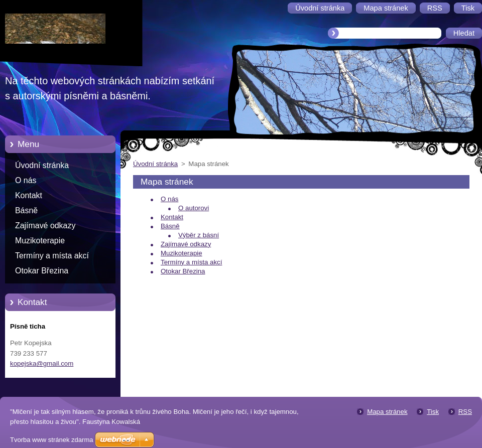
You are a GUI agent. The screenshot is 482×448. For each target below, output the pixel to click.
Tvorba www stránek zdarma (51, 440)
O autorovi (194, 208)
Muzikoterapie (40, 241)
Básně (26, 210)
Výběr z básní (199, 235)
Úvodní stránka (42, 165)
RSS (465, 412)
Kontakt (29, 195)
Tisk (433, 412)
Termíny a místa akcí (52, 256)
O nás (26, 180)
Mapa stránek (387, 412)
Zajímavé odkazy (45, 226)
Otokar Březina (42, 271)
